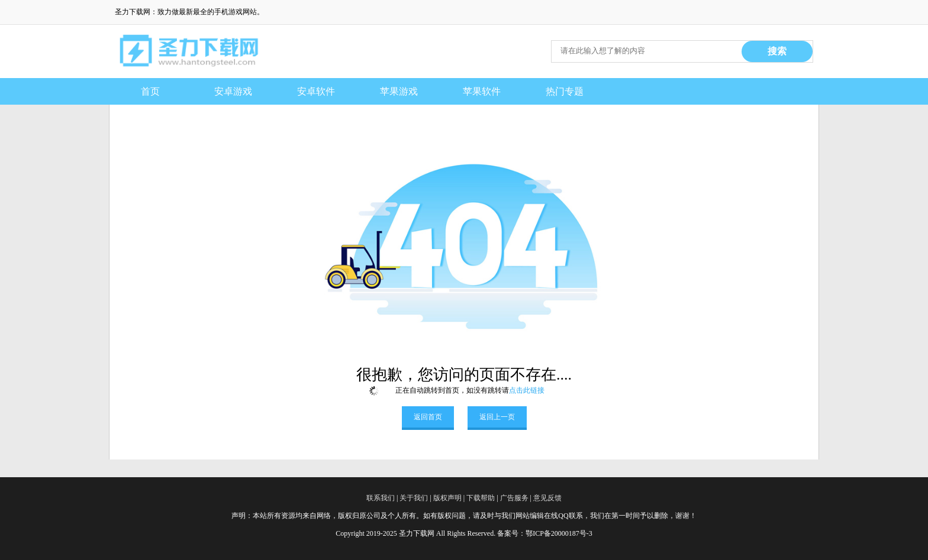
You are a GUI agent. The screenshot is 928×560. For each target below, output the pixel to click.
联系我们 (381, 498)
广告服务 (514, 498)
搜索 (777, 51)
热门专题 (565, 91)
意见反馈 (547, 498)
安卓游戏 (233, 91)
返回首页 (428, 417)
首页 (150, 91)
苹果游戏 (399, 91)
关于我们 (414, 498)
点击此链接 (527, 390)
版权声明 (447, 498)
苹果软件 (482, 91)
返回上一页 (497, 417)
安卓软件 (316, 91)
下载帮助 (481, 498)
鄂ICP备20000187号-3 (559, 533)
